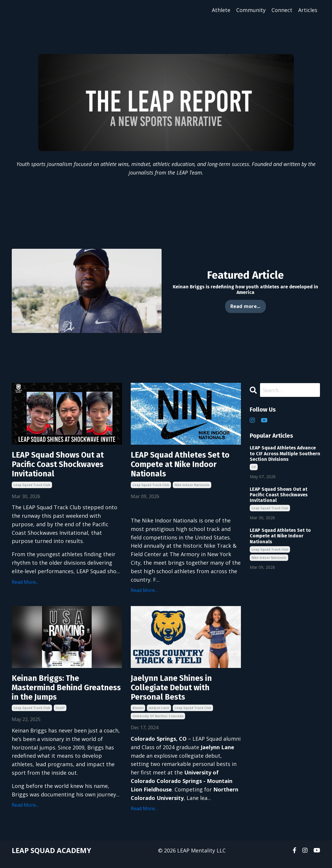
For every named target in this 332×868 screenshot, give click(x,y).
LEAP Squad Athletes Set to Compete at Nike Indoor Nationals (186, 467)
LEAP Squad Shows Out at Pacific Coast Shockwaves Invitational (64, 467)
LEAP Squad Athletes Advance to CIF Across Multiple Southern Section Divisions (285, 454)
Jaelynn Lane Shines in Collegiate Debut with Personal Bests (177, 693)
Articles (308, 10)
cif (254, 467)
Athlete (221, 10)
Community (251, 10)
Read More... (25, 586)
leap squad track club (32, 489)
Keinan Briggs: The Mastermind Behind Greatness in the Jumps (59, 693)
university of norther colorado (158, 724)
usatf (60, 715)
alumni (138, 715)
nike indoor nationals (192, 489)
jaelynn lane (159, 715)
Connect (282, 10)
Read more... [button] (245, 307)
